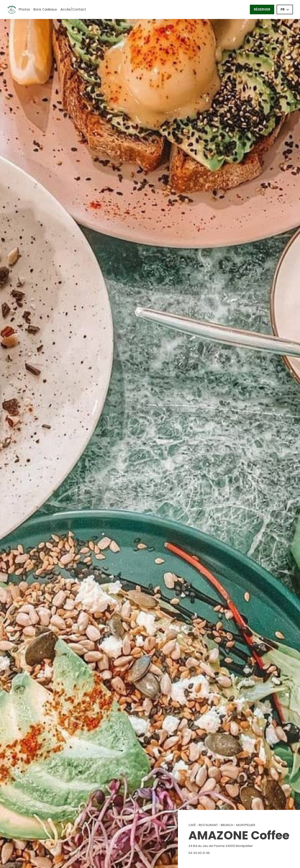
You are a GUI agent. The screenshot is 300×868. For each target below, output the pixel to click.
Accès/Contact (73, 9)
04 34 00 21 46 (199, 853)
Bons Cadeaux (45, 9)
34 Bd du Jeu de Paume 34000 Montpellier (239, 846)
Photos (24, 9)
